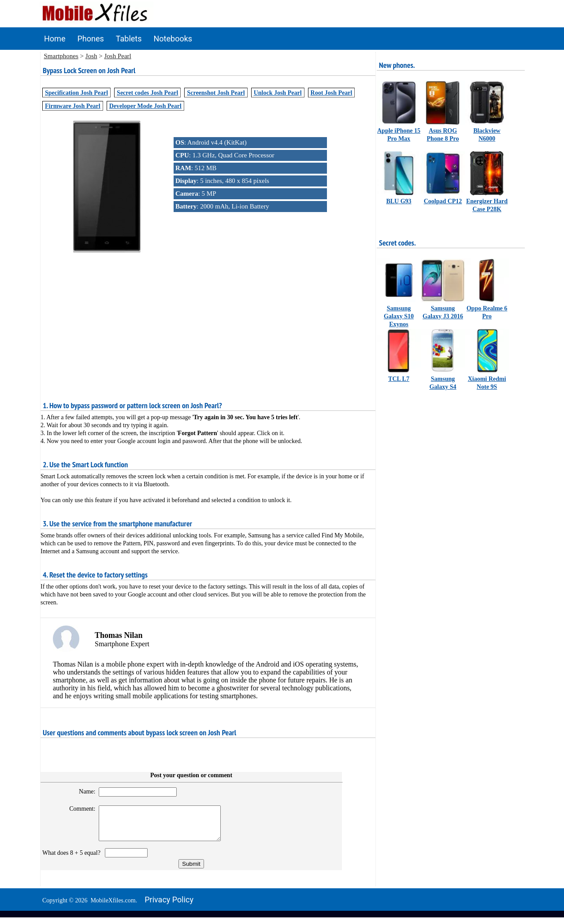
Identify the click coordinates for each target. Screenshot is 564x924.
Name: (83, 792)
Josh (91, 56)
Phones (90, 39)
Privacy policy (169, 906)
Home (55, 39)
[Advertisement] (208, 316)
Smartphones (61, 56)
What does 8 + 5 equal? (73, 859)
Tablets (129, 39)
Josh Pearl (117, 56)
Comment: (79, 809)
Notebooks (173, 39)
